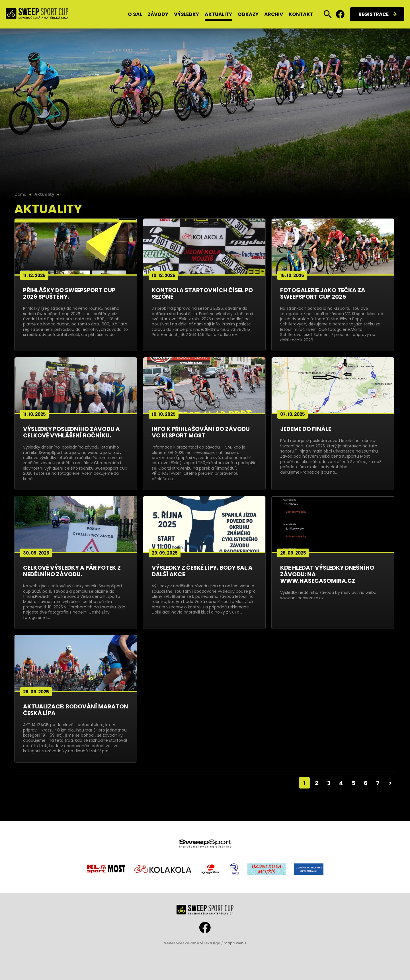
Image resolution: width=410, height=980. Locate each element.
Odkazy (248, 14)
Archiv (274, 14)
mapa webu (235, 943)
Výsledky (186, 14)
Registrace (374, 14)
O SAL (135, 14)
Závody (158, 14)
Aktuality (218, 14)
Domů (21, 194)
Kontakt (301, 14)
